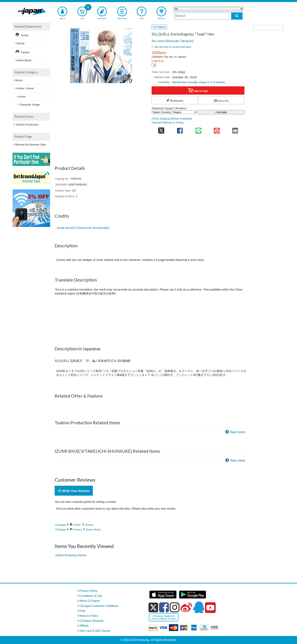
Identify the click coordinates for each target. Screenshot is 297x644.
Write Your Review (74, 491)
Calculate (221, 112)
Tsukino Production (27, 125)
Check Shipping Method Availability (172, 119)
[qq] (199, 607)
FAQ (82, 611)
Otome (89, 525)
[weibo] (186, 607)
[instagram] (175, 607)
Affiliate (84, 626)
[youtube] (210, 608)
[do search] (237, 16)
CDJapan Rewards (92, 621)
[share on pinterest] (217, 129)
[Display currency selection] (154, 65)
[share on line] (198, 129)
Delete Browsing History (71, 555)
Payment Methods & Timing (167, 123)
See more (237, 432)
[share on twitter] (161, 129)
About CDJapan (90, 601)
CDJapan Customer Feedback (99, 606)
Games (77, 530)
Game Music (94, 530)
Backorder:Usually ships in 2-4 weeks (199, 82)
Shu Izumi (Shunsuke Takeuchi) (173, 41)
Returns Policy (89, 616)
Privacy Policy (88, 591)
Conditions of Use (91, 596)
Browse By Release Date (31, 145)
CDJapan (61, 525)
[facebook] (164, 607)
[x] (153, 608)
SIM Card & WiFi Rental (95, 631)
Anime (77, 525)
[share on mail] (235, 129)
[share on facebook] (180, 129)
